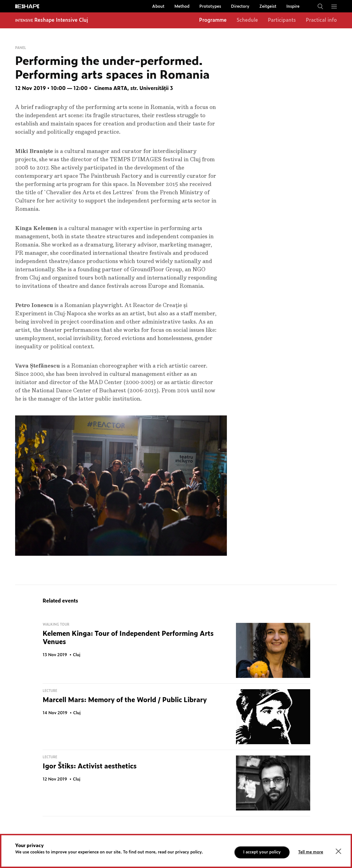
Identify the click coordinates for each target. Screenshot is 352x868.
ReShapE (27, 7)
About (158, 6)
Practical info (321, 20)
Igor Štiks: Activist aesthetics (90, 766)
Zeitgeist (268, 6)
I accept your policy (262, 852)
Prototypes (210, 6)
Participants (282, 20)
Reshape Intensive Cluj (61, 20)
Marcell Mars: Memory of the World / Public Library (125, 700)
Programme (213, 20)
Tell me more (311, 852)
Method (182, 6)
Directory (240, 6)
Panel (21, 48)
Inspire (293, 6)
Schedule (247, 20)
